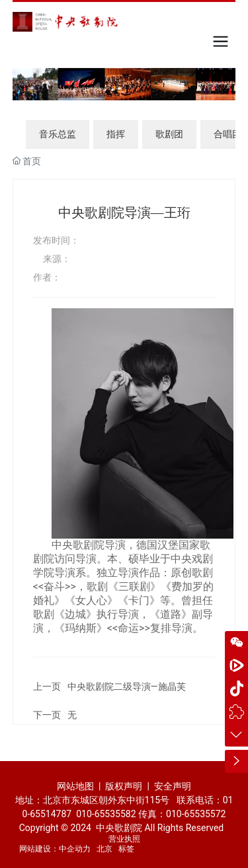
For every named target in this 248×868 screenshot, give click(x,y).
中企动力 (75, 849)
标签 (126, 849)
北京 (104, 849)
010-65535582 (106, 814)
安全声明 (173, 786)
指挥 (116, 134)
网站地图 (75, 786)
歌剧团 (169, 134)
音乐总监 (58, 134)
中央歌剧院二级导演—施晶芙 (127, 686)
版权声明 (125, 786)
